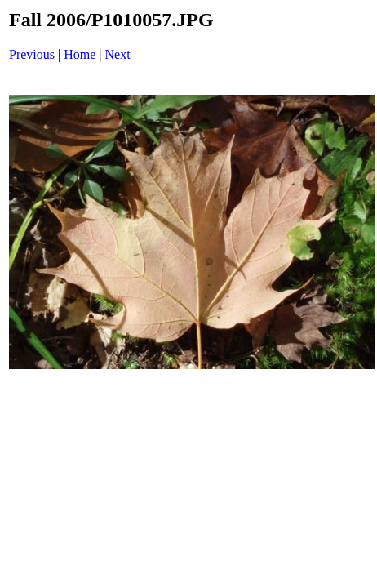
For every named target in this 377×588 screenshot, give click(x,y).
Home (80, 54)
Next (118, 54)
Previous (32, 54)
